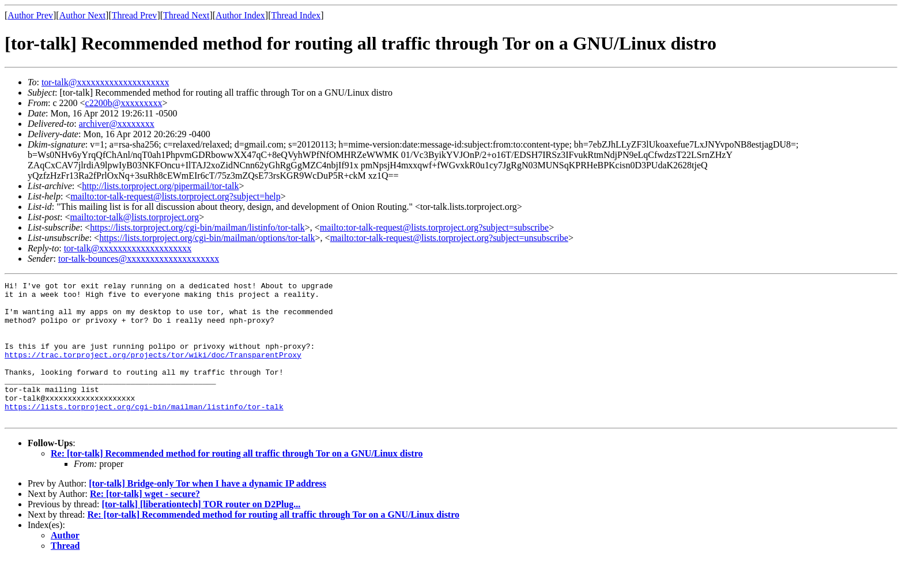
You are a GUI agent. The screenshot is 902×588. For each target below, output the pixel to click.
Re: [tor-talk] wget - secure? (145, 521)
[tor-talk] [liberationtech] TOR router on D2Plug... (201, 532)
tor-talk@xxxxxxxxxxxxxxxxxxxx (105, 82)
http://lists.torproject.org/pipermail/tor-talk (160, 186)
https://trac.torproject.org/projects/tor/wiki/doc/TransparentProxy (153, 370)
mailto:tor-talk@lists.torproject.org (134, 217)
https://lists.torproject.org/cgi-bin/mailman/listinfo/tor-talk (197, 227)
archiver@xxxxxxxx (117, 124)
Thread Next (186, 15)
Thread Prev (135, 15)
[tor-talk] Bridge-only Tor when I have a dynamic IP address (207, 511)
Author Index (240, 15)
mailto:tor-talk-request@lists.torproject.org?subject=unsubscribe (449, 238)
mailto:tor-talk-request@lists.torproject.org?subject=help (175, 196)
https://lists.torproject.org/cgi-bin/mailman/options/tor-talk (207, 238)
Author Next (82, 15)
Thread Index (296, 15)
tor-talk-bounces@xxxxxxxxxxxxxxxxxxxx (139, 259)
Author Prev (30, 15)
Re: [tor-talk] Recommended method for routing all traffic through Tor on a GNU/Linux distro (237, 481)
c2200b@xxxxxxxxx (124, 103)
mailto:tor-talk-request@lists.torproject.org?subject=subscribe (434, 227)
